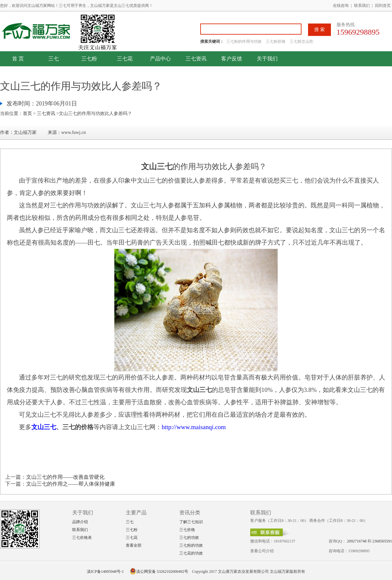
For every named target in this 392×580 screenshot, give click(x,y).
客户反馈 (232, 59)
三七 (54, 59)
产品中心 (160, 59)
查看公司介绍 (262, 551)
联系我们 (362, 6)
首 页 (18, 59)
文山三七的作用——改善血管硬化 (65, 477)
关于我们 (267, 59)
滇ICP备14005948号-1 (105, 572)
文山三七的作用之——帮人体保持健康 (71, 484)
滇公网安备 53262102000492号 (159, 572)
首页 (27, 113)
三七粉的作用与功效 (245, 41)
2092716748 (357, 541)
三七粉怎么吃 (302, 41)
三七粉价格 (276, 41)
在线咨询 (341, 6)
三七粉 (89, 59)
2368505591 (382, 541)
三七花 (125, 59)
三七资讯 (196, 59)
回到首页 (383, 6)
